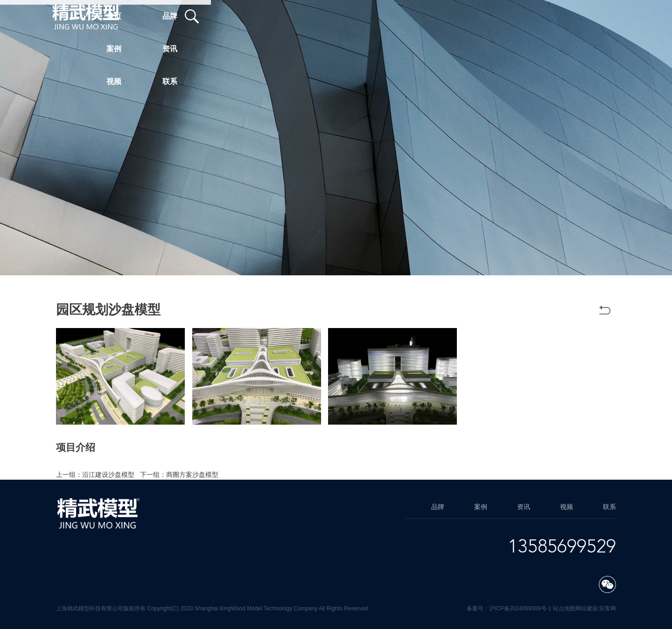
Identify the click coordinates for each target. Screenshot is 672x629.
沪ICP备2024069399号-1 (520, 608)
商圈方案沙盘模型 (192, 475)
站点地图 (564, 608)
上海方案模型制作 (121, 466)
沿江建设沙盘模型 (108, 475)
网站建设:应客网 (596, 608)
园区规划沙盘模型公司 (363, 458)
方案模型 (415, 458)
